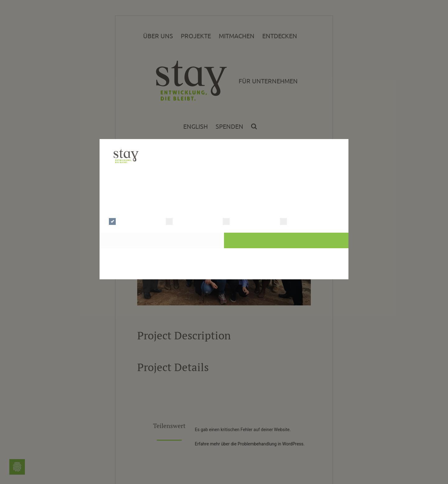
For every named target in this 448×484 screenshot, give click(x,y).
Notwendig (126, 221)
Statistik (237, 221)
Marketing (296, 221)
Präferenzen (185, 221)
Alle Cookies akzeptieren (286, 240)
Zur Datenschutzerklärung (224, 256)
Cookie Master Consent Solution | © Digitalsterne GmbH (224, 272)
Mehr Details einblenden (172, 205)
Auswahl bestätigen (162, 240)
